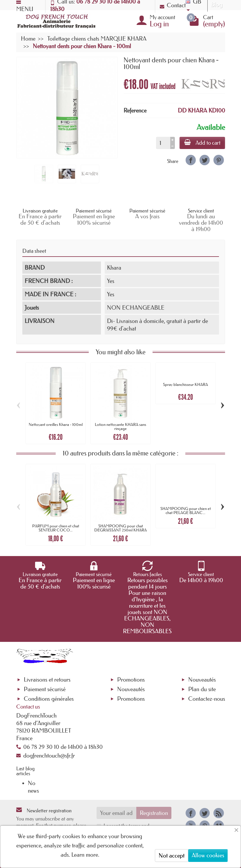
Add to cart (202, 143)
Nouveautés (131, 689)
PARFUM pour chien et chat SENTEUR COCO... (56, 528)
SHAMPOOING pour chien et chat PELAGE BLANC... (186, 511)
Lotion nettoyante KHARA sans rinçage (120, 426)
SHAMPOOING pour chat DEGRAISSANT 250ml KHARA (120, 528)
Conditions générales (49, 699)
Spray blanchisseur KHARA (185, 384)
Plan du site (202, 689)
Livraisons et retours (47, 680)
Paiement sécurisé (45, 689)
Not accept (172, 856)
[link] (191, 160)
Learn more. (85, 855)
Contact (173, 5)
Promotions (131, 680)
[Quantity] (163, 143)
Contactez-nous (207, 699)
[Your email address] (116, 813)
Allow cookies (208, 855)
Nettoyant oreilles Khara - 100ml (56, 424)
